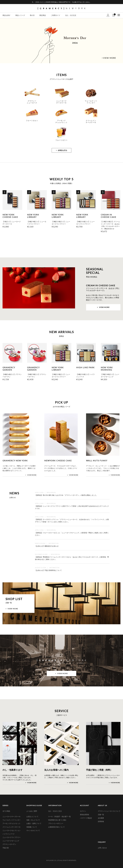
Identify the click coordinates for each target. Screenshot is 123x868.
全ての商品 (6, 811)
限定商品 (43, 15)
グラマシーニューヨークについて (109, 811)
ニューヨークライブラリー (11, 837)
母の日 (32, 15)
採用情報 (101, 821)
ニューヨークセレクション (11, 830)
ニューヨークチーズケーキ (11, 816)
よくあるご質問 (32, 811)
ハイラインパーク (9, 834)
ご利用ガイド (56, 15)
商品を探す (6, 15)
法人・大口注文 (71, 15)
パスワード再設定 (86, 818)
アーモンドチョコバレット (11, 823)
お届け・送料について (34, 823)
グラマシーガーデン (9, 844)
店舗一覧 (101, 814)
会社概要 (101, 818)
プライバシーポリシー (56, 823)
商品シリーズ (20, 15)
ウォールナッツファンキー (11, 820)
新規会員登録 (84, 814)
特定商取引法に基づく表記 (57, 820)
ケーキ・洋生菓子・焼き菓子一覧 (59, 816)
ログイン (83, 811)
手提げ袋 (6, 848)
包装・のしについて (33, 820)
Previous (2, 39)
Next (121, 39)
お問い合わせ (102, 848)
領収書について (32, 827)
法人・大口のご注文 (55, 811)
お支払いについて (32, 816)
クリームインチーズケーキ (11, 827)
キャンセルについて (33, 830)
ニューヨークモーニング (11, 841)
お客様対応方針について (56, 827)
